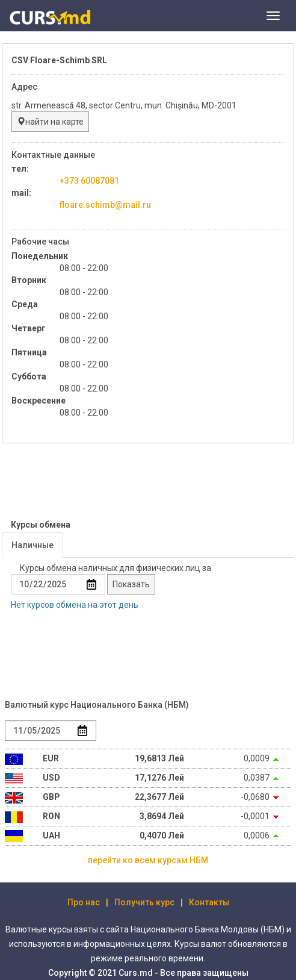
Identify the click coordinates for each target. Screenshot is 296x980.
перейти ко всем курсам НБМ (148, 860)
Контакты (209, 902)
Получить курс (144, 902)
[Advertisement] (98, 482)
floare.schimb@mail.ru (105, 205)
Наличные (32, 545)
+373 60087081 (89, 181)
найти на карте (50, 122)
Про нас (84, 902)
